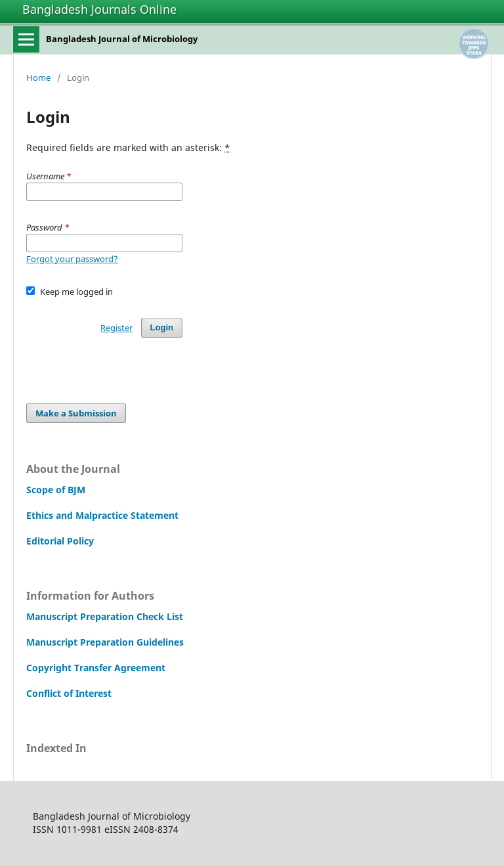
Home (38, 78)
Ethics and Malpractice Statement (102, 515)
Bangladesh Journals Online (99, 9)
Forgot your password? (72, 259)
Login (162, 327)
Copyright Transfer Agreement (96, 668)
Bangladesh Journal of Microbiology (122, 39)
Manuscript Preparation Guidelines (105, 642)
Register (116, 328)
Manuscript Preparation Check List (105, 616)
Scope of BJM (56, 490)
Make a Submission (76, 413)
